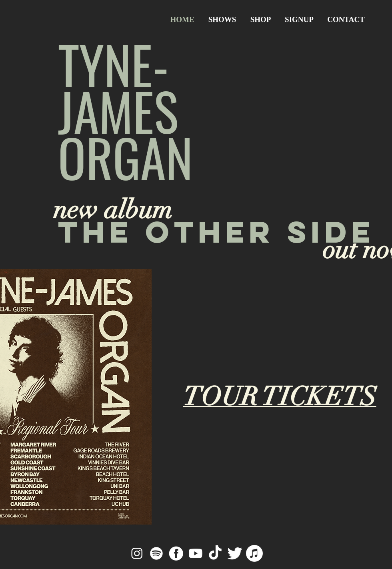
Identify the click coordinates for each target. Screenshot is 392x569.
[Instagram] (137, 553)
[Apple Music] (254, 553)
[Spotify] (156, 553)
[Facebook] (176, 553)
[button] (299, 20)
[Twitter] (235, 553)
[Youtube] (196, 553)
